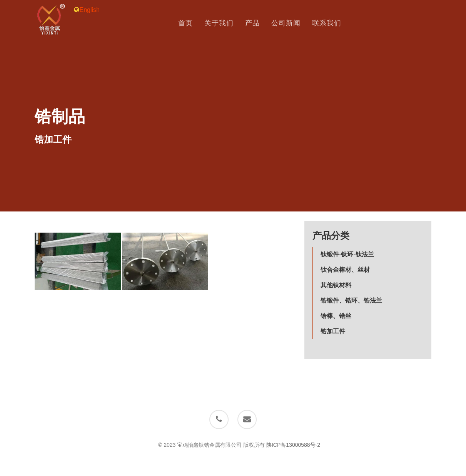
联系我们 (332, 23)
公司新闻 (291, 23)
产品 (258, 23)
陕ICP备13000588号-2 (293, 445)
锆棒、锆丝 (336, 316)
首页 (191, 23)
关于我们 (224, 23)
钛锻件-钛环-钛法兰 (347, 254)
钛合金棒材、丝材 (345, 270)
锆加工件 (333, 331)
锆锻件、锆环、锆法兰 (351, 300)
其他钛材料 (336, 285)
